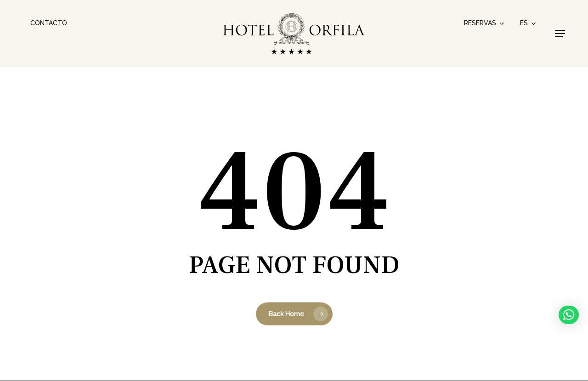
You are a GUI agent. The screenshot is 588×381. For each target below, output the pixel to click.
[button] (560, 34)
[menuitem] (529, 23)
